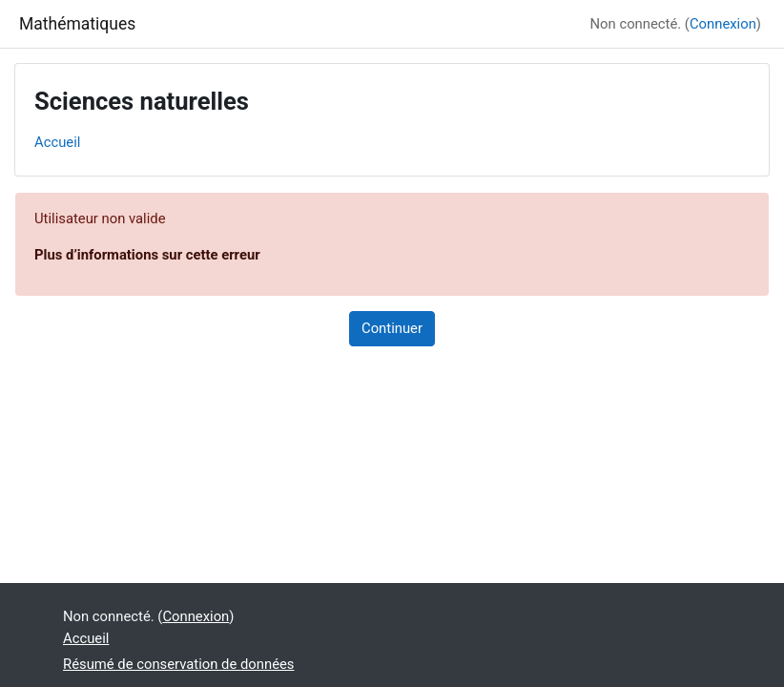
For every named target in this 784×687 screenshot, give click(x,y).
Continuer (392, 328)
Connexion (723, 24)
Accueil (57, 142)
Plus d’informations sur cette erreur (147, 255)
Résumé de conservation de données (179, 664)
